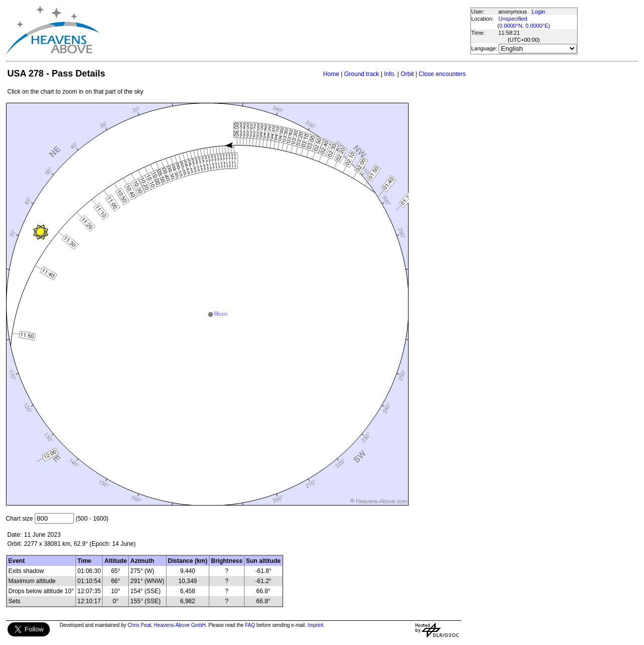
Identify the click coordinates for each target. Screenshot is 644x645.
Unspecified (513, 19)
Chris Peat (140, 625)
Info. (390, 74)
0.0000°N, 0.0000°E (524, 26)
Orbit (407, 74)
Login (539, 12)
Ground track (361, 74)
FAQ (250, 625)
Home (331, 74)
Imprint (316, 625)
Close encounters (442, 74)
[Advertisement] (284, 30)
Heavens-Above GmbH (180, 625)
